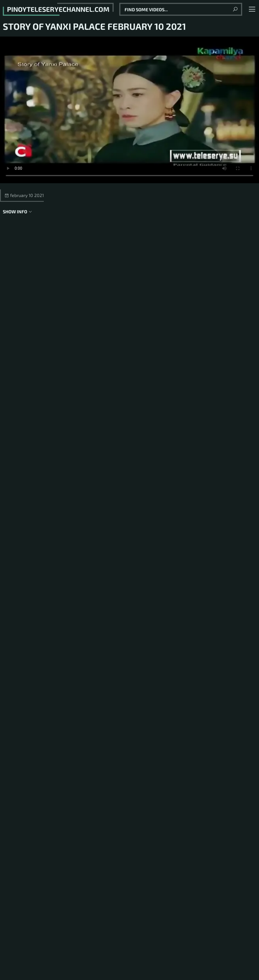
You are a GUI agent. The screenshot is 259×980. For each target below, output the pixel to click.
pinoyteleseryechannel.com (58, 9)
